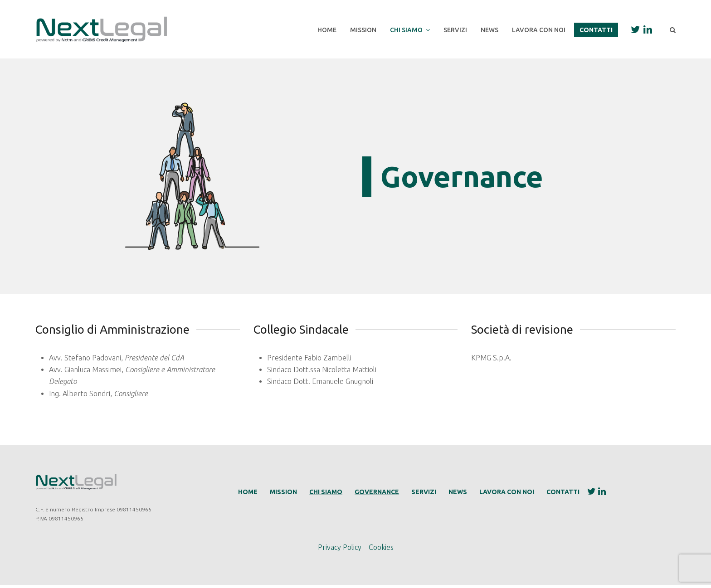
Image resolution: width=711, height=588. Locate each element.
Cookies (381, 550)
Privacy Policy (340, 550)
